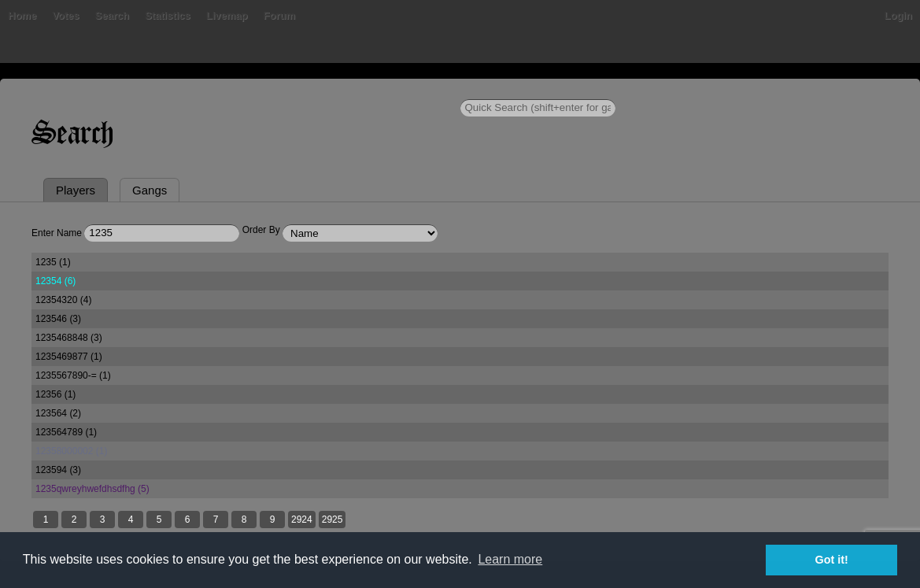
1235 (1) (53, 262)
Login (898, 15)
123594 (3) (58, 470)
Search (112, 15)
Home (22, 15)
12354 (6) (55, 281)
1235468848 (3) (69, 338)
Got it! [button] (832, 560)
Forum (279, 15)
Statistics (168, 15)
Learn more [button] (510, 559)
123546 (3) (58, 319)
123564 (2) (58, 413)
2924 (302, 520)
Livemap (227, 15)
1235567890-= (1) (73, 375)
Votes (65, 15)
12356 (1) (55, 394)
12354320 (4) (63, 300)
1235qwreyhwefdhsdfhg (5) (92, 489)
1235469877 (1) (69, 357)
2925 (333, 520)
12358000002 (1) (71, 451)
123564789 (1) (66, 432)
